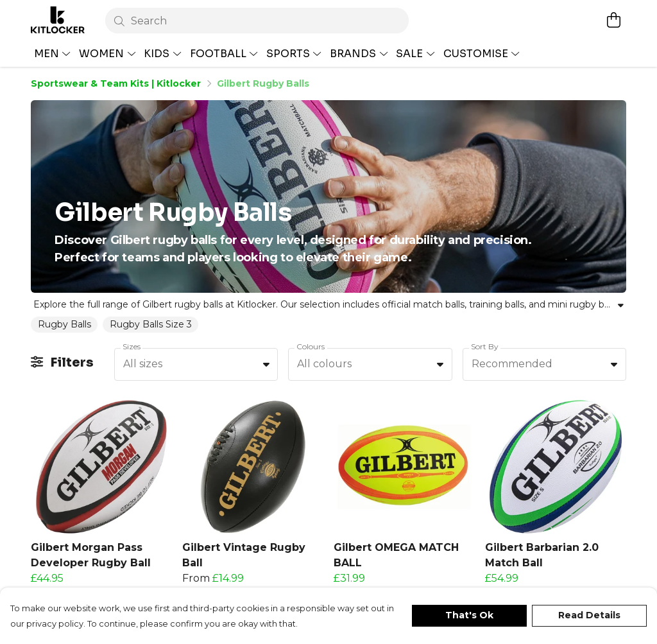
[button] (187, 575)
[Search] (257, 21)
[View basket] (613, 20)
